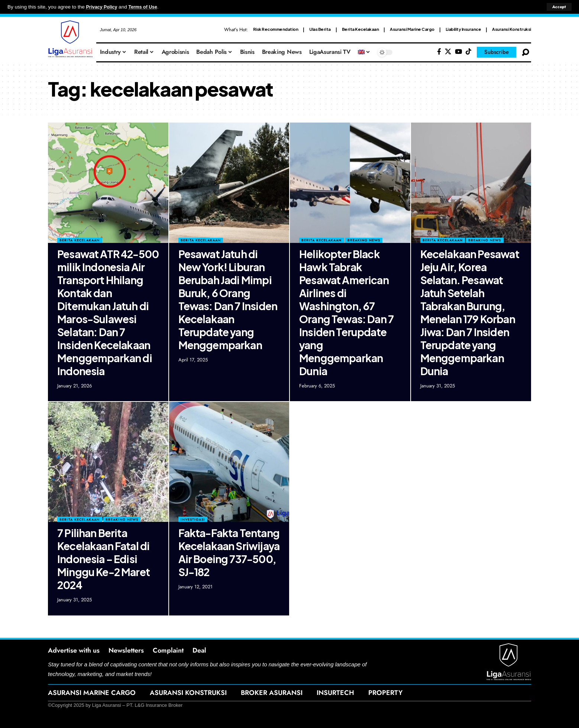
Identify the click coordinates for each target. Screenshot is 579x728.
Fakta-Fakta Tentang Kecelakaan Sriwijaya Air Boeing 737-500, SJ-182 (229, 552)
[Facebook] (439, 52)
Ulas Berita (320, 29)
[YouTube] (458, 52)
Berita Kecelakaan (360, 29)
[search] (525, 52)
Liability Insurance (463, 29)
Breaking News (364, 240)
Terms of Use (147, 7)
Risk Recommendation (276, 29)
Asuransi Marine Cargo (412, 29)
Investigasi (193, 519)
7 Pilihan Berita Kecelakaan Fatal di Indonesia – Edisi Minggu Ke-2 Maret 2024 (103, 559)
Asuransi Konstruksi (512, 29)
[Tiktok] (468, 52)
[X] (448, 52)
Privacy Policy (103, 7)
